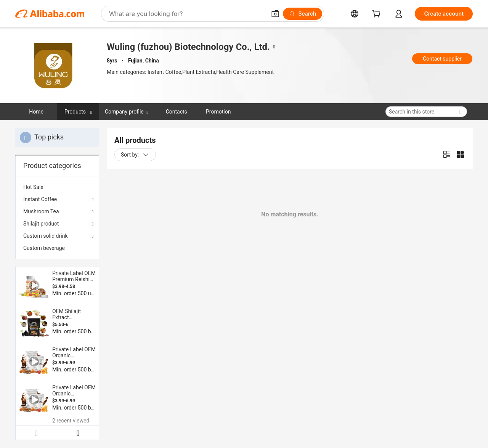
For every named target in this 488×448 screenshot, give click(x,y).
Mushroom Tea (41, 211)
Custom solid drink (46, 236)
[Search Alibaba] (187, 14)
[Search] (303, 14)
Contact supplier (442, 59)
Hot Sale (33, 187)
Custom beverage (44, 248)
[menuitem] (57, 187)
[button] (275, 14)
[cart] (378, 15)
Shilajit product (41, 224)
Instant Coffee (40, 199)
